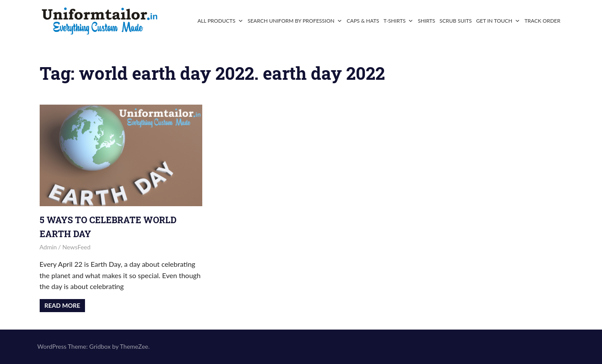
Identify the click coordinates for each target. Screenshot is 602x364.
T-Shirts (399, 21)
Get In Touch (498, 21)
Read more (62, 305)
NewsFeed (77, 247)
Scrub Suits (456, 21)
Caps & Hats (363, 21)
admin (48, 247)
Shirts (426, 21)
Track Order (542, 21)
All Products (220, 21)
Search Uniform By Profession (295, 21)
